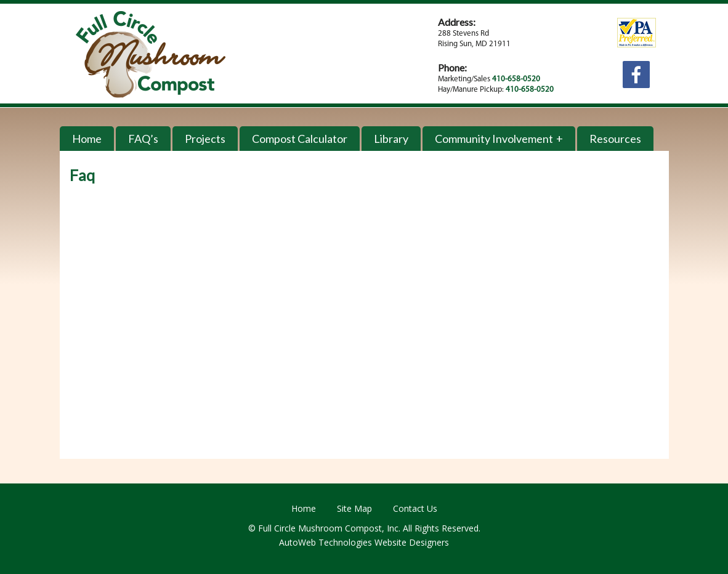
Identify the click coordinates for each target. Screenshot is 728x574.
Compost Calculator (300, 139)
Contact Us (415, 508)
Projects (205, 139)
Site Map (354, 508)
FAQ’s (143, 139)
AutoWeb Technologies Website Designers (364, 542)
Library (391, 139)
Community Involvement (494, 139)
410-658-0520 (516, 79)
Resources (615, 139)
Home (87, 139)
